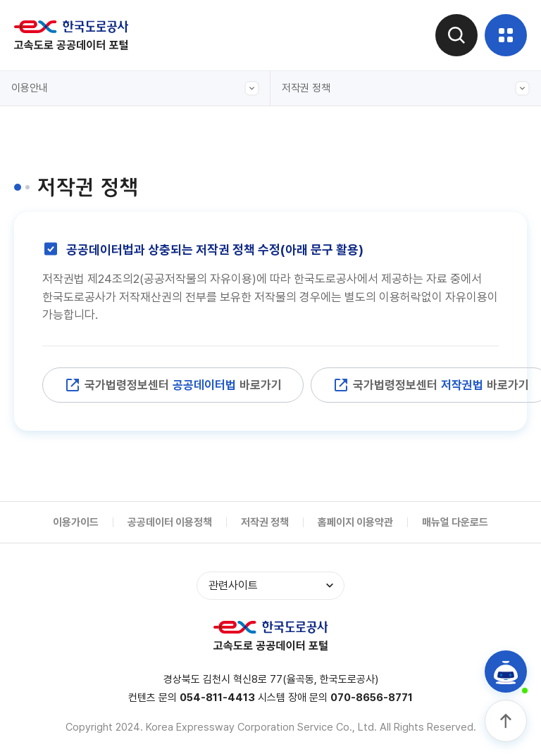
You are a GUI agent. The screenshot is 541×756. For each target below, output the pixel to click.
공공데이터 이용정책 (170, 522)
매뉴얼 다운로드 (455, 522)
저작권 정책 (406, 88)
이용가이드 (76, 522)
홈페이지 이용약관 (355, 522)
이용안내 (135, 88)
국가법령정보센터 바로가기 (173, 385)
